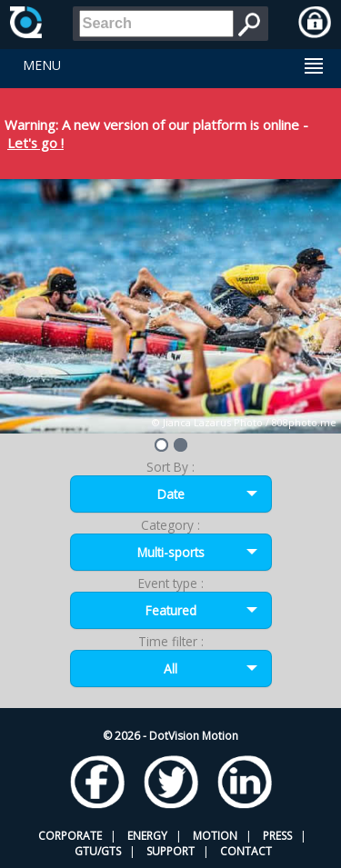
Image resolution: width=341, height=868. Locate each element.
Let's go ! (35, 143)
